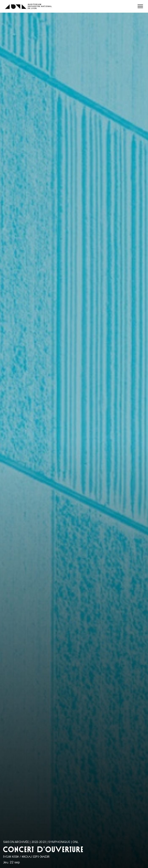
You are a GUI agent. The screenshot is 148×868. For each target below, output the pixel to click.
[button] (140, 6)
